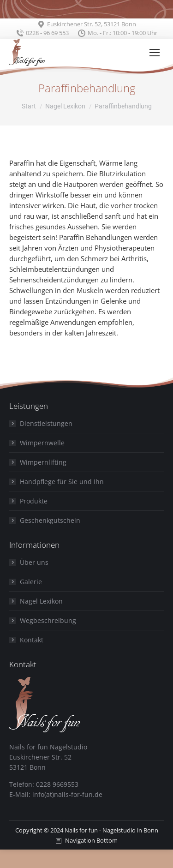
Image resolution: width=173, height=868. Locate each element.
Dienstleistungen (46, 423)
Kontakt (32, 640)
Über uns (34, 562)
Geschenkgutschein (50, 520)
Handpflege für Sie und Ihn (62, 482)
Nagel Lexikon (41, 601)
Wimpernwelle (42, 443)
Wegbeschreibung (48, 620)
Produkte (34, 501)
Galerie (31, 582)
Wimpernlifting (43, 462)
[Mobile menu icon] (155, 53)
